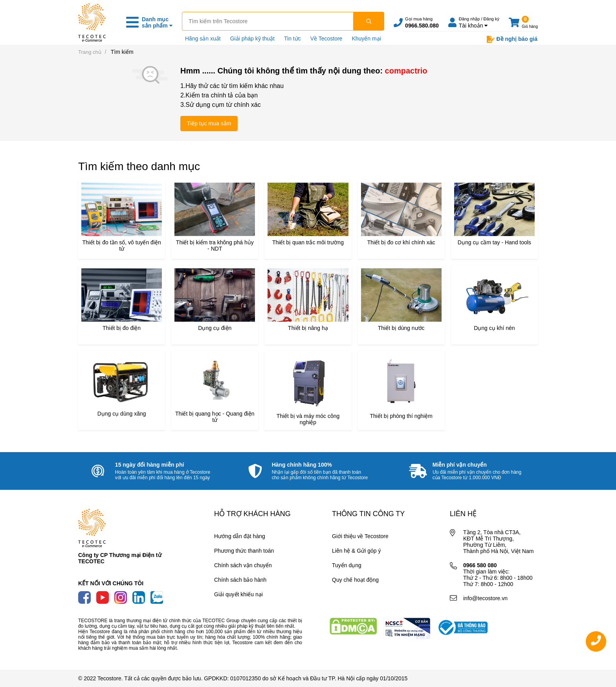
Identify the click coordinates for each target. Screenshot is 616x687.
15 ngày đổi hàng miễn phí (149, 465)
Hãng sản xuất (203, 38)
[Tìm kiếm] (369, 21)
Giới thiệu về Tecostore (360, 536)
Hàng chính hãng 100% (302, 465)
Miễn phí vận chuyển (460, 465)
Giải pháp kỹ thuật (252, 38)
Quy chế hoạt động (355, 580)
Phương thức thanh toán (244, 551)
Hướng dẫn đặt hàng (240, 536)
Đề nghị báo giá (512, 39)
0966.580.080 (422, 26)
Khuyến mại (366, 38)
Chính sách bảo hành (240, 580)
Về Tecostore (326, 38)
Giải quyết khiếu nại (238, 594)
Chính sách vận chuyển (243, 565)
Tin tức (292, 38)
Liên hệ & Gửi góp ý (356, 551)
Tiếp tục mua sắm (209, 123)
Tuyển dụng (347, 565)
